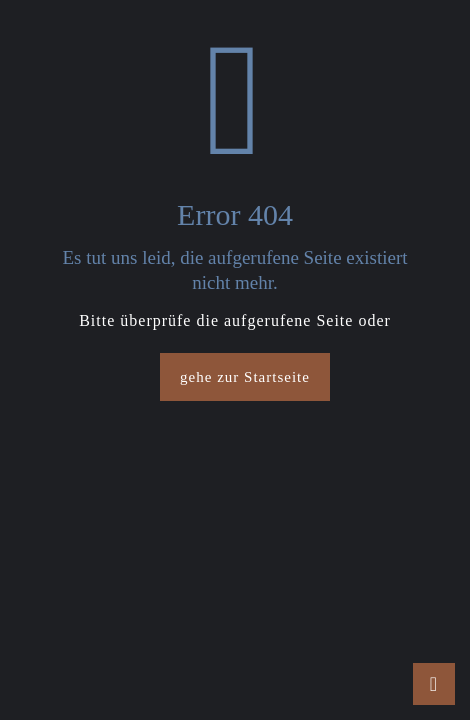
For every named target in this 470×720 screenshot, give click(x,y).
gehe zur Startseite (245, 377)
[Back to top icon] (434, 684)
